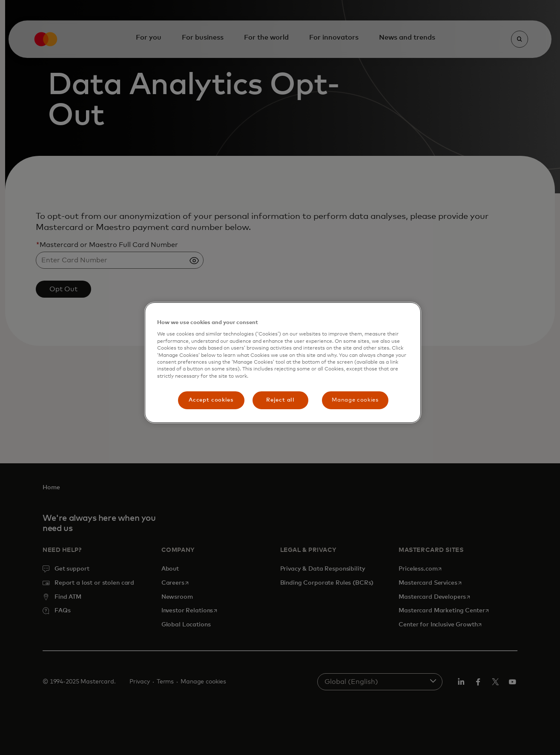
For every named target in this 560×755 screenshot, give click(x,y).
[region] (283, 363)
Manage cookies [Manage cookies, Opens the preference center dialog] (355, 400)
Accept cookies (211, 400)
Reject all (280, 400)
